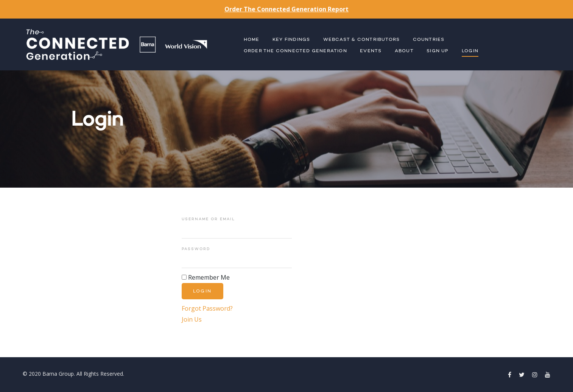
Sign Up (438, 51)
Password (196, 249)
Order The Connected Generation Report (286, 9)
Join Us (192, 319)
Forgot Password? (207, 308)
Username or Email (208, 219)
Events (371, 51)
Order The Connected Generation (295, 51)
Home (252, 40)
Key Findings (291, 40)
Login (470, 51)
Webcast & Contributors (361, 40)
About (404, 51)
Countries (429, 40)
